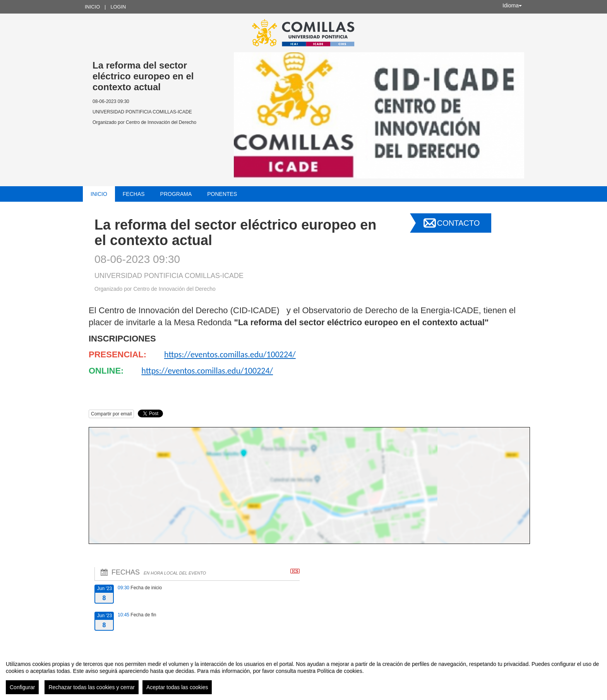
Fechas (134, 194)
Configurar (22, 687)
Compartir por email (111, 414)
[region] (303, 674)
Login (118, 7)
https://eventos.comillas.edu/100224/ (230, 354)
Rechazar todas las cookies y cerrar (92, 687)
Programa (176, 194)
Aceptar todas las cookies (177, 687)
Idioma (512, 5)
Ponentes (222, 194)
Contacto (458, 223)
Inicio (92, 7)
